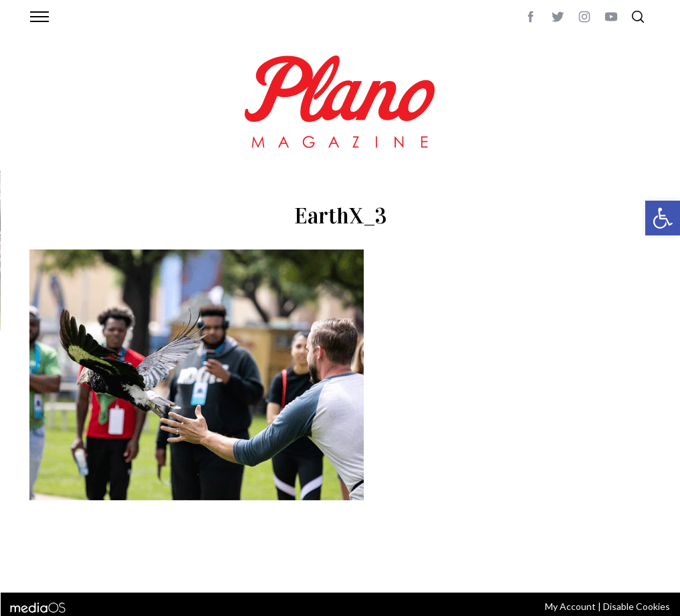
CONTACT (83, 564)
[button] (663, 218)
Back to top (614, 564)
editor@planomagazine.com (431, 564)
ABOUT (44, 564)
